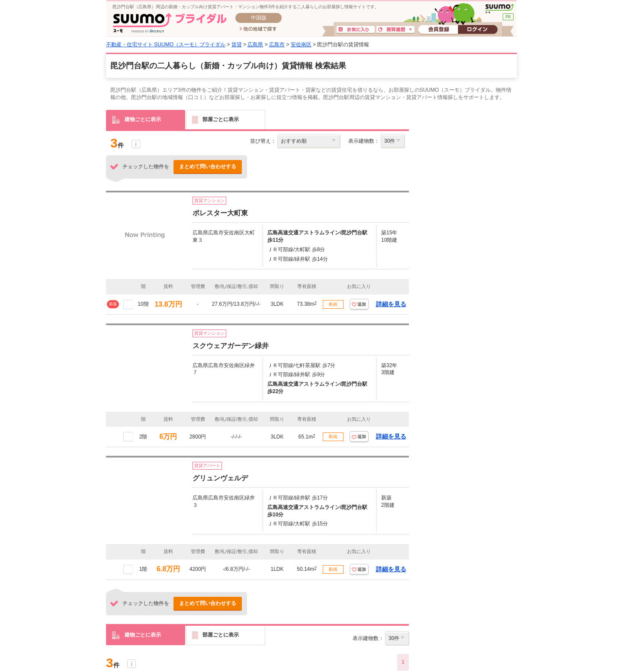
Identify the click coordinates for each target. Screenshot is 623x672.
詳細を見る (391, 304)
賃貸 (237, 45)
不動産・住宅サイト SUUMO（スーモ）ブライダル (166, 45)
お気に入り (356, 30)
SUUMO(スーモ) (499, 9)
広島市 (277, 45)
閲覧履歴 (395, 30)
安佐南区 (301, 45)
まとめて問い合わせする (208, 166)
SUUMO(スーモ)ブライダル (170, 23)
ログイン (478, 30)
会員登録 (438, 30)
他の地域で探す (258, 29)
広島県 (255, 45)
